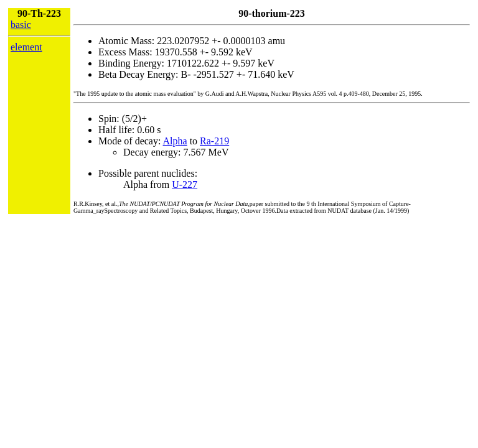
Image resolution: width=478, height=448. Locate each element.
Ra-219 (214, 141)
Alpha (175, 141)
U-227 (185, 184)
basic (21, 25)
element (26, 47)
